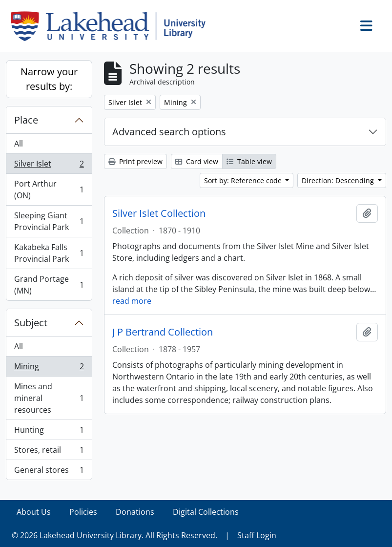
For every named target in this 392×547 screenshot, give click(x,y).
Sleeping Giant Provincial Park (49, 221)
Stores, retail (49, 452)
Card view (197, 161)
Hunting (49, 432)
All (19, 144)
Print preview (135, 161)
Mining (49, 368)
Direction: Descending (339, 180)
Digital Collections (206, 512)
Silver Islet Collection (159, 213)
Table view (249, 161)
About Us (34, 512)
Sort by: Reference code (244, 180)
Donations (135, 512)
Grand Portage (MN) (49, 285)
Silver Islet (49, 166)
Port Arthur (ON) (49, 189)
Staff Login (257, 535)
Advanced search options (169, 132)
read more (132, 301)
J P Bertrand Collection (163, 332)
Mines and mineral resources (49, 398)
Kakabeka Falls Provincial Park (49, 253)
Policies (83, 512)
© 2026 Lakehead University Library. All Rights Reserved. (114, 535)
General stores (49, 472)
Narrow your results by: (49, 79)
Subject (31, 323)
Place (26, 120)
